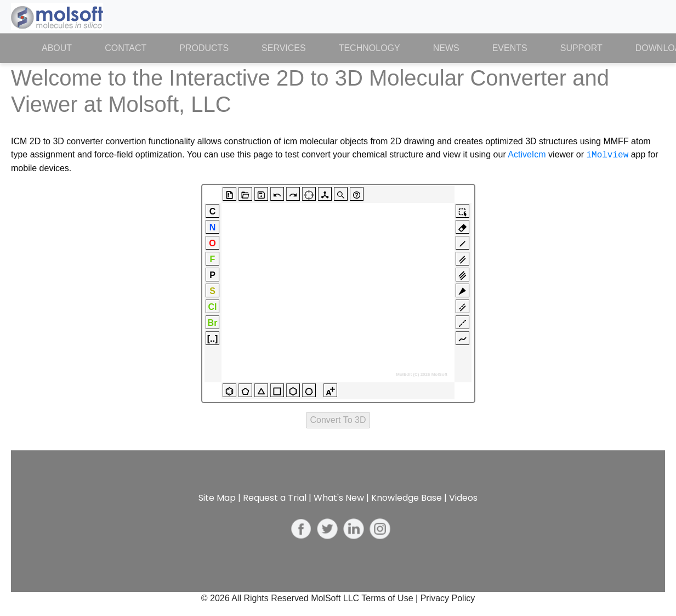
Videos (463, 498)
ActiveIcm (527, 155)
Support (581, 48)
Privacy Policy (448, 598)
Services (284, 48)
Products (204, 48)
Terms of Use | (391, 598)
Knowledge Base (407, 498)
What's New (339, 498)
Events (510, 48)
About (65, 47)
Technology (370, 48)
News (446, 48)
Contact (126, 48)
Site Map (217, 498)
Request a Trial (275, 498)
